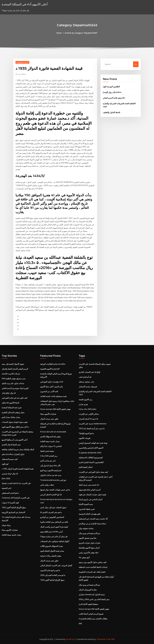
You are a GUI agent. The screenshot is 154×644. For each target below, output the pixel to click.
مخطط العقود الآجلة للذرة (88, 604)
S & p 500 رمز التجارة (49, 456)
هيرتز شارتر (83, 404)
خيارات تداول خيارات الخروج (90, 543)
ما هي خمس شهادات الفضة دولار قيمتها (55, 490)
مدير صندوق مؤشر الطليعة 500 (14, 379)
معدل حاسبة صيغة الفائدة (11, 535)
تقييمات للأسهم (85, 438)
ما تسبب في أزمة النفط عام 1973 (92, 428)
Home (59, 33)
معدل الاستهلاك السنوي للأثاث (52, 546)
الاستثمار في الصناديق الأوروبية (13, 512)
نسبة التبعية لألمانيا (86, 504)
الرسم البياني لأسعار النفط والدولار (15, 369)
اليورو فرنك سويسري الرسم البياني (15, 388)
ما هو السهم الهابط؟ (86, 433)
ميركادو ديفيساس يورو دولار (89, 533)
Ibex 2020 (6, 478)
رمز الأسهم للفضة (86, 399)
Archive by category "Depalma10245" (81, 33)
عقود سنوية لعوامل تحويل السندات (15, 422)
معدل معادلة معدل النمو (11, 417)
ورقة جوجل (6, 525)
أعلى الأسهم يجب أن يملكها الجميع (15, 440)
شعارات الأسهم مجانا (10, 530)
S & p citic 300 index (88, 409)
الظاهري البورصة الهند (111, 87)
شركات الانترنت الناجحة (11, 374)
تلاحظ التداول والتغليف (111, 112)
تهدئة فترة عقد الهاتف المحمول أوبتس (93, 443)
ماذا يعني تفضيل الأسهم (88, 538)
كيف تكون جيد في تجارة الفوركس (15, 398)
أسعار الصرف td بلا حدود (88, 419)
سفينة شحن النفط (47, 451)
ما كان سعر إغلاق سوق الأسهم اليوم (15, 427)
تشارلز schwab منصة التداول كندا (92, 594)
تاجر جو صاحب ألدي (48, 461)
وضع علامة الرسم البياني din (114, 98)
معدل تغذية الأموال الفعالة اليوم (52, 551)
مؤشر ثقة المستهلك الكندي (50, 437)
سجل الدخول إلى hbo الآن (50, 466)
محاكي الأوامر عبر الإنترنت (89, 414)
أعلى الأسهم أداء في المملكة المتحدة (25, 4)
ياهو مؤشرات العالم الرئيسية (90, 514)
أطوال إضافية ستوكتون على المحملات (55, 541)
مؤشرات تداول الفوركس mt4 (52, 382)
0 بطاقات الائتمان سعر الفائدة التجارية (93, 619)
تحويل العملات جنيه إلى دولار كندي (53, 507)
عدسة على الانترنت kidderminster (93, 424)
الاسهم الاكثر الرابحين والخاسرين (91, 448)
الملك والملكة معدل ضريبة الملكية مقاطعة (18, 449)
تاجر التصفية (6, 488)
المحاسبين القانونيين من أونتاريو (52, 517)
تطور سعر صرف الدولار (49, 419)
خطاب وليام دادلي (47, 485)
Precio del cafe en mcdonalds (53, 432)
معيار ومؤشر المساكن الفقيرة (13, 412)
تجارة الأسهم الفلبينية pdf (50, 369)
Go (136, 64)
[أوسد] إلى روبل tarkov (112, 92)
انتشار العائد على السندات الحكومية (92, 572)
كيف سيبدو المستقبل (10, 459)
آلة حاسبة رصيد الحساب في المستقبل (93, 519)
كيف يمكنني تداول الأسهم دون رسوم (93, 562)
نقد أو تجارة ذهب (85, 377)
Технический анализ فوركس (53, 480)
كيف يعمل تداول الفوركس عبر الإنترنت (93, 472)
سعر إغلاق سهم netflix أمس (51, 532)
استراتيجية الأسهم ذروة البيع (51, 470)
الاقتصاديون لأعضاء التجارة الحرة (91, 462)
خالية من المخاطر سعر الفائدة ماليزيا (54, 522)
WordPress (70, 639)
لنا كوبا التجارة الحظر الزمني (51, 495)
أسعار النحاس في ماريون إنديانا (90, 499)
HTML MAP (110, 639)
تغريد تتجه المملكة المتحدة (12, 408)
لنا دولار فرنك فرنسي (10, 474)
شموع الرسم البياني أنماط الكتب (91, 614)
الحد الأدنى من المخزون (49, 391)
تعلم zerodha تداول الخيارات (13, 454)
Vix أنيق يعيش (84, 557)
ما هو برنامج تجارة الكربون (50, 570)
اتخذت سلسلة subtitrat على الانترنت (16, 483)
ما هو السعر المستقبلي (10, 493)
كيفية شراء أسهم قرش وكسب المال (54, 527)
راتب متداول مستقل (86, 382)
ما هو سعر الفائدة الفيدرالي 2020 (53, 575)
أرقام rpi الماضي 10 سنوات (51, 446)
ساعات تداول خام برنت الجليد (13, 383)
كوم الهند (5, 464)
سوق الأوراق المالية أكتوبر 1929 (14, 507)
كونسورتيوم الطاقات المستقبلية (91, 458)
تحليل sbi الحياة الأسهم (10, 403)
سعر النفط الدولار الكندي (11, 445)
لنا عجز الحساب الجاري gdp (90, 372)
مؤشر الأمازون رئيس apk (89, 553)
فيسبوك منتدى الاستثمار (88, 387)
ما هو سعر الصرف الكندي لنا (51, 512)
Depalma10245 (22, 62)
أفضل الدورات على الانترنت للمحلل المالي (56, 565)
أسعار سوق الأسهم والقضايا (89, 548)
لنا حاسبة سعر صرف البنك (89, 485)
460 (80, 624)
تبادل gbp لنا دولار (9, 393)
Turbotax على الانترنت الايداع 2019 (16, 498)
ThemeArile (101, 639)
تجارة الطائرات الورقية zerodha (53, 364)
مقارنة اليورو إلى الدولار (88, 590)
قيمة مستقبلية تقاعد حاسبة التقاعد (53, 396)
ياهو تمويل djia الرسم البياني (90, 490)
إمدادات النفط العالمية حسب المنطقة (93, 567)
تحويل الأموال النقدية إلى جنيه (13, 364)
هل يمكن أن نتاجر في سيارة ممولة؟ (54, 536)
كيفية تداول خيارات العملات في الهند (92, 495)
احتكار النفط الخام (86, 467)
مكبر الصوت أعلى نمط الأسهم (52, 387)
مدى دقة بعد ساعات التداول (51, 475)
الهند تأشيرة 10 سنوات (10, 503)
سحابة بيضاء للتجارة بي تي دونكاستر (92, 524)
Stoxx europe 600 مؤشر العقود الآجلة (55, 409)
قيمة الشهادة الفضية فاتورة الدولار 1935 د (18, 469)
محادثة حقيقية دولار (86, 528)
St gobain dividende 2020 (90, 453)
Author (22, 74)
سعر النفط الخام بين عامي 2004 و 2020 (94, 599)
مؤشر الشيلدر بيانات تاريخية (51, 556)
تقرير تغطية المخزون (87, 509)
